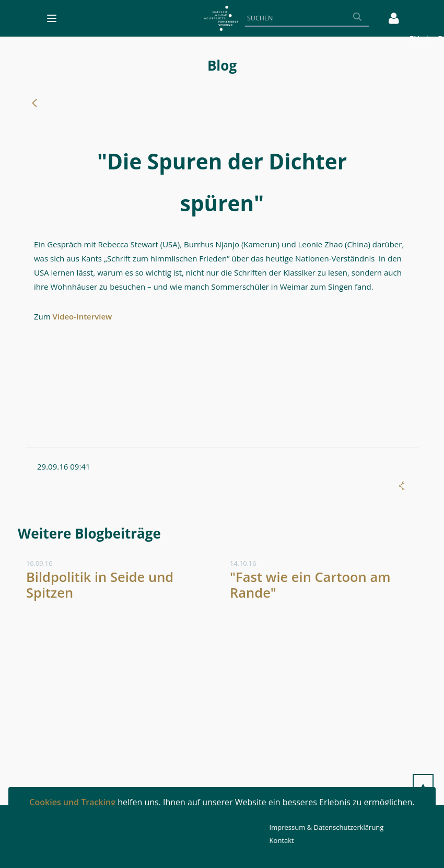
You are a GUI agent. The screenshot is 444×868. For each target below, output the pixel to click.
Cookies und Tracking (72, 802)
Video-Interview (83, 316)
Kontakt (282, 840)
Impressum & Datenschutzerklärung (327, 827)
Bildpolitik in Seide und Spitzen (100, 585)
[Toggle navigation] (52, 18)
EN (415, 38)
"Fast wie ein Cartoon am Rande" (310, 585)
